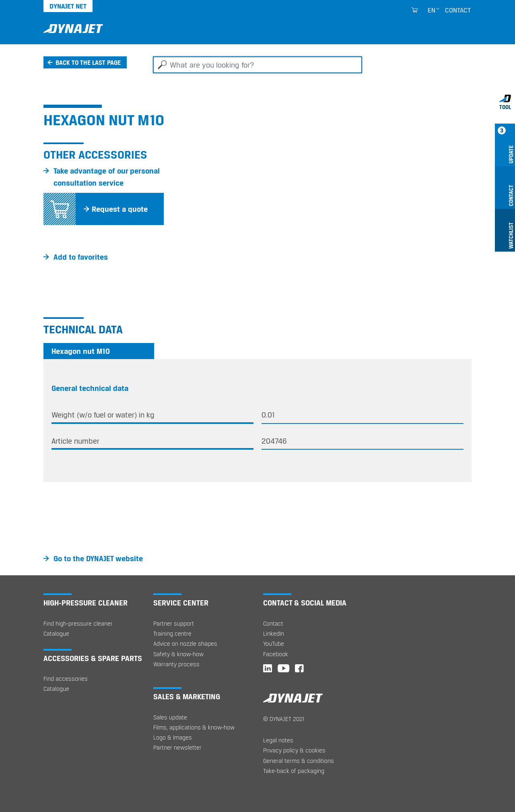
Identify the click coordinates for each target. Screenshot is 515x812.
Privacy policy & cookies (294, 750)
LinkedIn (274, 633)
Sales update (170, 717)
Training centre (172, 633)
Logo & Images (173, 737)
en (432, 10)
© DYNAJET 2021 (284, 719)
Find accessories (66, 679)
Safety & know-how (178, 654)
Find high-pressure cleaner (78, 623)
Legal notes (278, 740)
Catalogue (56, 633)
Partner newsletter (177, 747)
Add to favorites (81, 257)
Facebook (276, 654)
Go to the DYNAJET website (98, 558)
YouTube (274, 644)
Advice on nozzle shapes (185, 644)
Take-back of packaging (294, 771)
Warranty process (176, 664)
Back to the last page (88, 62)
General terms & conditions (299, 761)
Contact (458, 10)
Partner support (174, 623)
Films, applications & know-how (194, 727)
